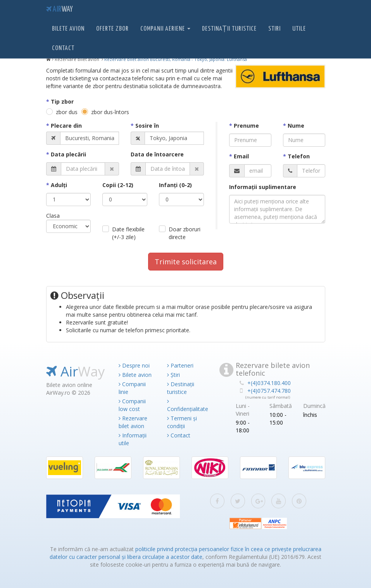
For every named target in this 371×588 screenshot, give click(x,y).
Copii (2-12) (118, 185)
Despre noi (134, 365)
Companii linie (132, 388)
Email (241, 156)
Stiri (274, 29)
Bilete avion (68, 29)
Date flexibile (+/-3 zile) (128, 233)
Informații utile (133, 439)
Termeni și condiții (182, 422)
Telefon (299, 156)
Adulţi (59, 185)
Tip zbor (62, 101)
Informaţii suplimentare (263, 187)
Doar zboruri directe (185, 233)
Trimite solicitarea (186, 262)
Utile (299, 29)
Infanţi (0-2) (175, 185)
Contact (63, 48)
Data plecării (68, 154)
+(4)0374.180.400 (269, 383)
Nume (296, 126)
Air (60, 10)
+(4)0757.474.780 (269, 391)
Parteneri (180, 365)
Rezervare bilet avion (133, 422)
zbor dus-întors (110, 112)
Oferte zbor (112, 29)
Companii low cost (132, 405)
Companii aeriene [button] (165, 29)
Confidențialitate (185, 406)
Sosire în (147, 126)
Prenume (246, 126)
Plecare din (66, 126)
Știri (173, 375)
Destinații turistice (229, 29)
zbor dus (67, 112)
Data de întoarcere (157, 154)
